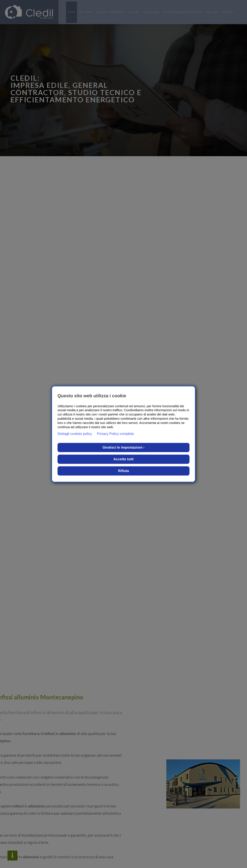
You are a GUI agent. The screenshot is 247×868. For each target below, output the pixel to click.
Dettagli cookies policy (75, 434)
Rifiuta (123, 471)
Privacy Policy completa (116, 434)
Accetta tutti (124, 459)
